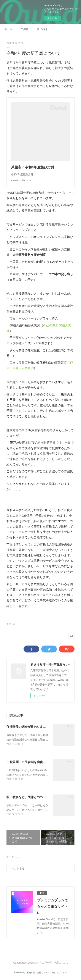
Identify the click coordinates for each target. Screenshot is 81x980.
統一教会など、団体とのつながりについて (35, 797)
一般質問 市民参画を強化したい (29, 762)
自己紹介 (42, 29)
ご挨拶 (25, 29)
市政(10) (11, 624)
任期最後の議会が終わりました (28, 727)
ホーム (8, 29)
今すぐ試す (53, 18)
